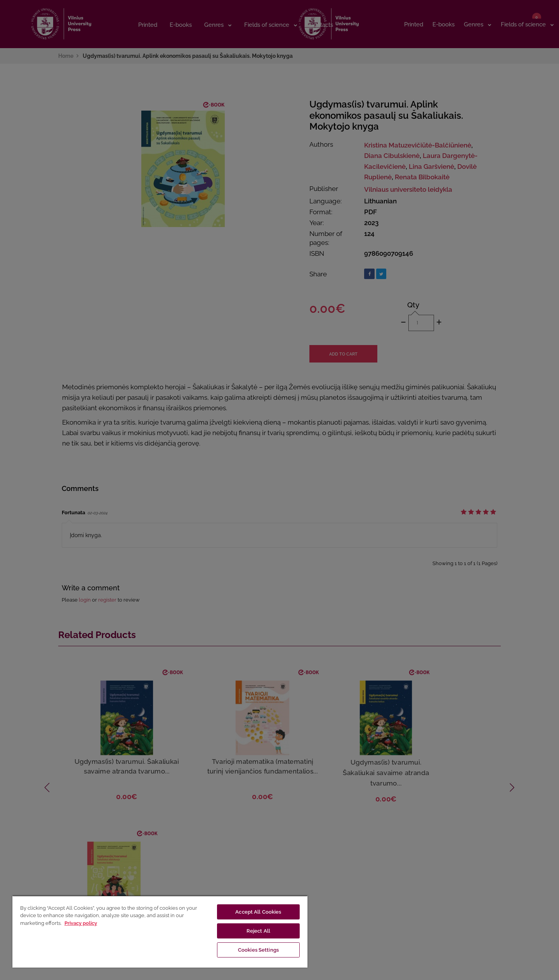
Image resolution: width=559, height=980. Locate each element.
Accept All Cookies (258, 912)
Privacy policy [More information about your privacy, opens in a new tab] (81, 923)
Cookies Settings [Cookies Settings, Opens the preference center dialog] (258, 950)
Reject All (258, 931)
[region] (160, 931)
